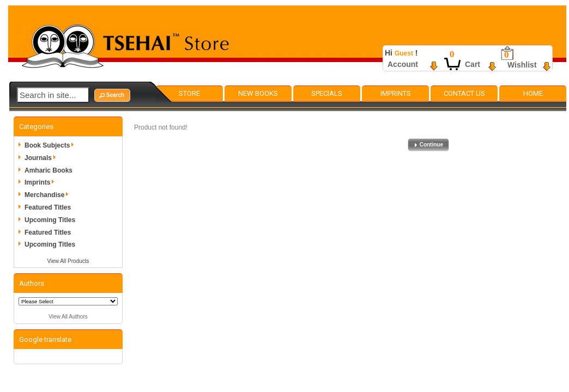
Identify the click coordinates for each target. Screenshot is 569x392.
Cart (473, 64)
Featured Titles (48, 207)
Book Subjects (51, 145)
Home (533, 93)
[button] (112, 95)
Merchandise (48, 195)
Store (189, 93)
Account (403, 64)
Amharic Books (49, 170)
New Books (258, 93)
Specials (327, 93)
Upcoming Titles (50, 220)
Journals (42, 158)
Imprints (396, 93)
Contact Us (464, 93)
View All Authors (68, 317)
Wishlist (522, 65)
